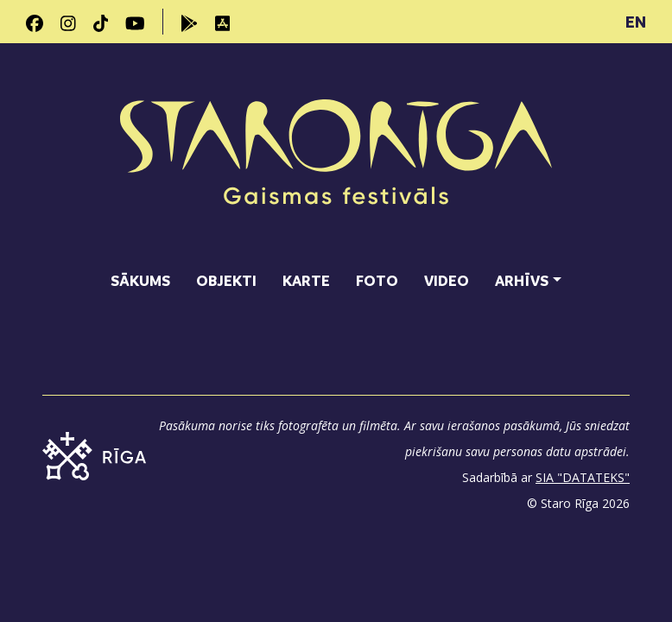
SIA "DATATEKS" (583, 477)
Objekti (226, 280)
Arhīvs (522, 280)
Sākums (140, 280)
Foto (377, 280)
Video (447, 280)
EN (636, 22)
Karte (306, 280)
